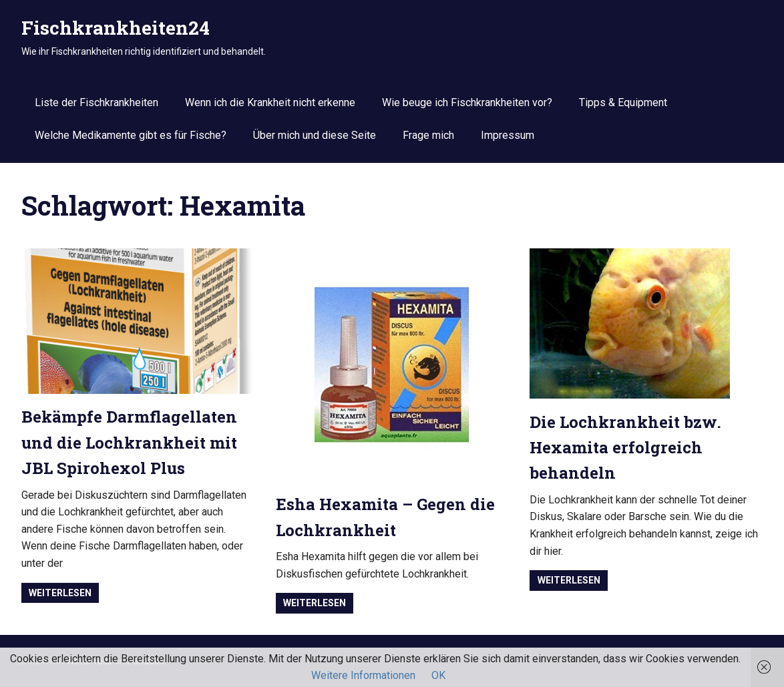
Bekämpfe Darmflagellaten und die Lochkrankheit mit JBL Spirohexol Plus (129, 442)
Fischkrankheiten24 (116, 28)
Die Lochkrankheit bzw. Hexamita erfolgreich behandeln (625, 448)
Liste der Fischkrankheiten (96, 102)
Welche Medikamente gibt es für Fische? (131, 135)
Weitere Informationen (363, 675)
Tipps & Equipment (623, 102)
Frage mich (428, 135)
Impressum (508, 135)
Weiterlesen (60, 593)
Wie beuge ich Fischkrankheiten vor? (467, 102)
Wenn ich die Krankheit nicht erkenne (270, 102)
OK (438, 675)
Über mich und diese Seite (315, 135)
